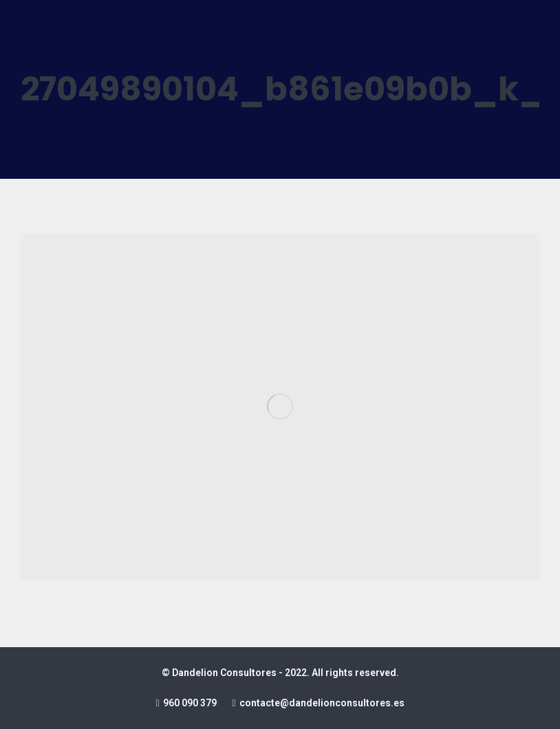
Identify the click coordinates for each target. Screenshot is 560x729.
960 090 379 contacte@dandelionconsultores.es (280, 703)
